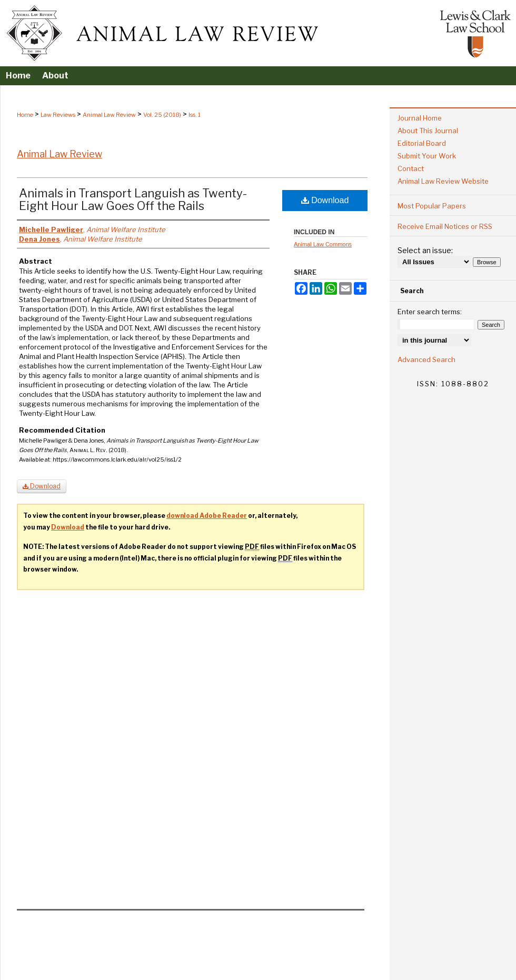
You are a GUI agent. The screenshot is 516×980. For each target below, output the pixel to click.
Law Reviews (58, 115)
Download (325, 200)
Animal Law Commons (323, 244)
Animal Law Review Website (443, 181)
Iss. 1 (195, 115)
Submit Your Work (427, 156)
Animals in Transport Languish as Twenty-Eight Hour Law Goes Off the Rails (133, 199)
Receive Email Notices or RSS (445, 226)
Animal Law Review (109, 115)
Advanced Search (426, 359)
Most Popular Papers (432, 206)
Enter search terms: (430, 312)
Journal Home (420, 118)
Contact (411, 168)
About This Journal (428, 131)
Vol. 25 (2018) (162, 115)
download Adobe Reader (207, 516)
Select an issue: (425, 250)
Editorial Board (422, 143)
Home (25, 115)
